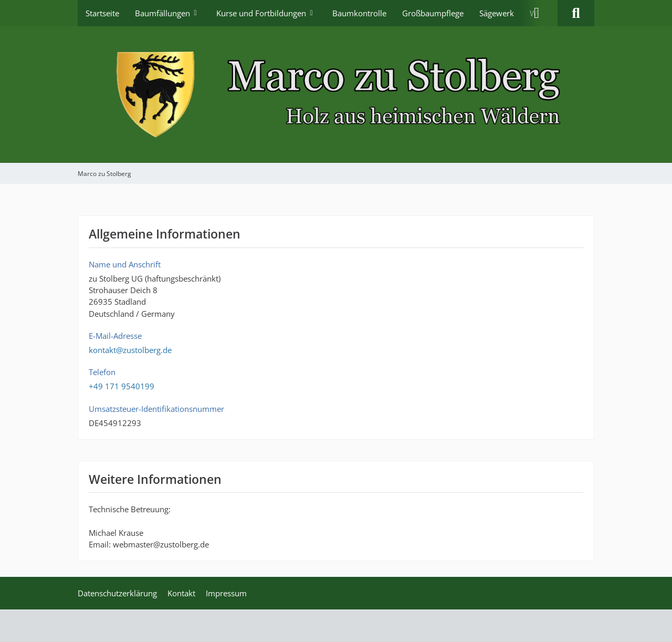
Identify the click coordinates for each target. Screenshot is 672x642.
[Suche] (576, 13)
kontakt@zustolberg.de (130, 350)
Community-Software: (336, 626)
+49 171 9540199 (122, 386)
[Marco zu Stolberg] (336, 95)
